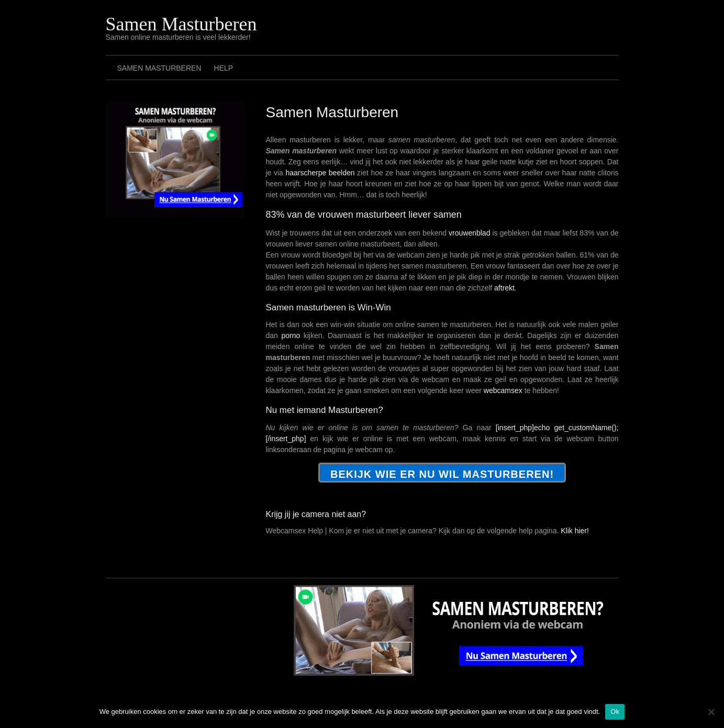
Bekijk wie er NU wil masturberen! (442, 474)
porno (291, 335)
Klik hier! (575, 531)
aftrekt (504, 288)
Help (224, 68)
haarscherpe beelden (320, 173)
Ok (615, 712)
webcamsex (503, 390)
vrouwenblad (469, 233)
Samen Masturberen (181, 24)
